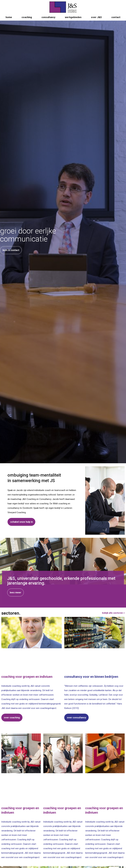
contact (116, 21)
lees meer (21, 819)
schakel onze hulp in (22, 522)
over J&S (96, 21)
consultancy (48, 21)
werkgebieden (73, 21)
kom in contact (11, 252)
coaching (27, 21)
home (9, 21)
